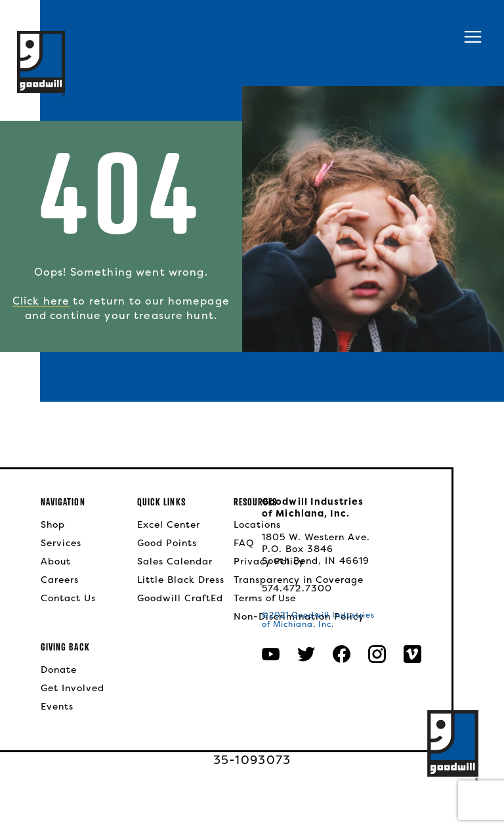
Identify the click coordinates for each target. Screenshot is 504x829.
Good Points (167, 543)
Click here (41, 301)
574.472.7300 (297, 588)
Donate (59, 670)
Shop (53, 524)
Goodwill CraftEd (180, 598)
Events (57, 706)
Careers (60, 580)
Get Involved (73, 688)
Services (61, 543)
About (56, 561)
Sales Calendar (175, 561)
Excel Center (169, 524)
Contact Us (68, 598)
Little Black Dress (181, 580)
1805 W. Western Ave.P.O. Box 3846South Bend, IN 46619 (316, 549)
